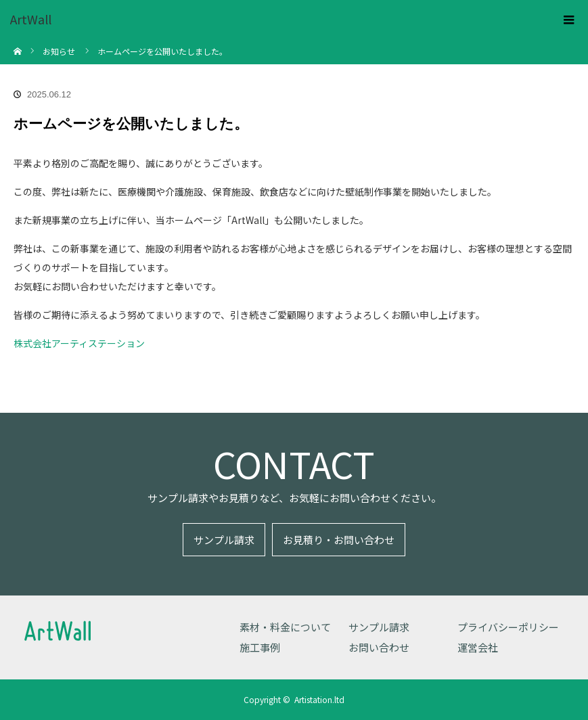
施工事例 (260, 647)
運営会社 (478, 647)
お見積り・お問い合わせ (339, 540)
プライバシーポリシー (508, 627)
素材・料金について (285, 627)
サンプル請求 (224, 540)
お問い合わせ (379, 647)
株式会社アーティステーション (79, 343)
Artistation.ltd (319, 699)
